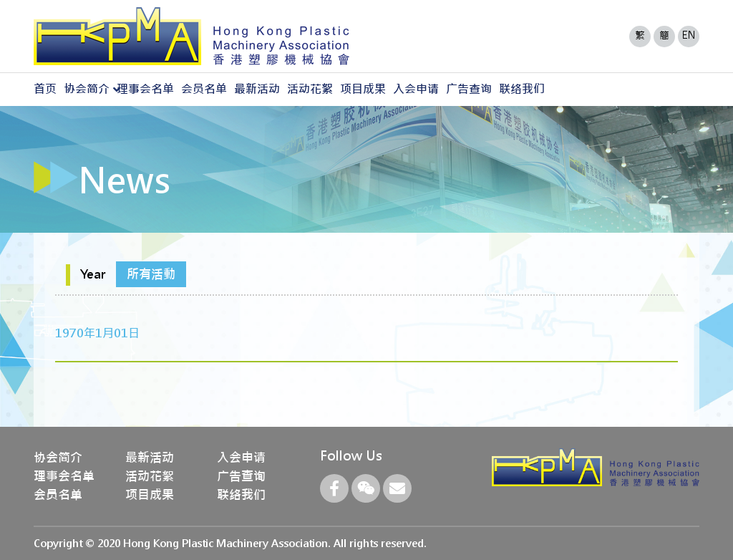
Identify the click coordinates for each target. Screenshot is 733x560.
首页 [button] (45, 89)
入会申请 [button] (416, 89)
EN (689, 35)
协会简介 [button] (87, 89)
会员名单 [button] (204, 89)
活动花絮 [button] (310, 89)
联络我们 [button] (522, 89)
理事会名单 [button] (145, 89)
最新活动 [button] (257, 89)
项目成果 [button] (363, 89)
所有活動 (151, 274)
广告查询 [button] (469, 89)
